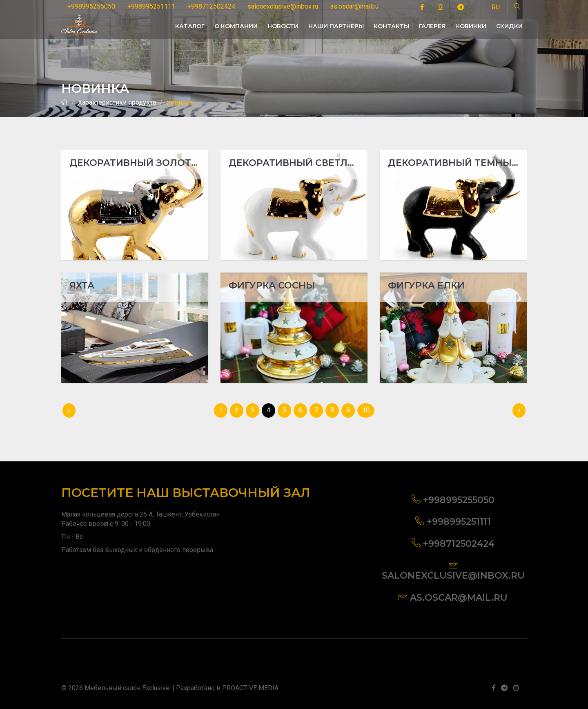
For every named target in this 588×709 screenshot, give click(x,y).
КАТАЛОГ (190, 26)
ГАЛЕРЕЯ (432, 26)
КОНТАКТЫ (391, 26)
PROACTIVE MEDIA (250, 688)
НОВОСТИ (283, 26)
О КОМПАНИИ (236, 26)
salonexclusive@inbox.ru (283, 6)
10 (366, 410)
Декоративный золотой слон (154, 163)
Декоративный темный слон (469, 163)
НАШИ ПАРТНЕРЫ (336, 26)
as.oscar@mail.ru (354, 6)
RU (496, 7)
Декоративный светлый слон (312, 163)
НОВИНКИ (471, 26)
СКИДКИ (509, 26)
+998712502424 (211, 6)
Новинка (179, 102)
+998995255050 (91, 6)
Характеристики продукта (117, 102)
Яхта (82, 285)
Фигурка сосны (272, 285)
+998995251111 (151, 6)
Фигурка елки (426, 285)
